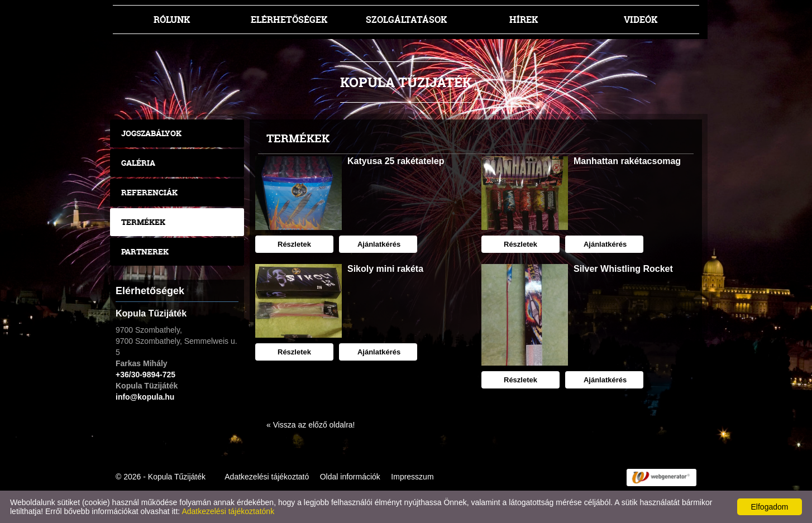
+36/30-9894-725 (145, 375)
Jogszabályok (151, 133)
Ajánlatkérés (378, 244)
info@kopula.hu (145, 397)
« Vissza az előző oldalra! (311, 425)
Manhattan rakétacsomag (627, 161)
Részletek (294, 244)
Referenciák (149, 192)
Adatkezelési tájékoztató (267, 477)
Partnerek (145, 251)
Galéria (138, 163)
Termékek (143, 222)
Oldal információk (350, 477)
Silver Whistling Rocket (623, 269)
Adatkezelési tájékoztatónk (228, 511)
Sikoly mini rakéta (385, 269)
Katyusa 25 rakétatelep (396, 161)
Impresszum (412, 477)
